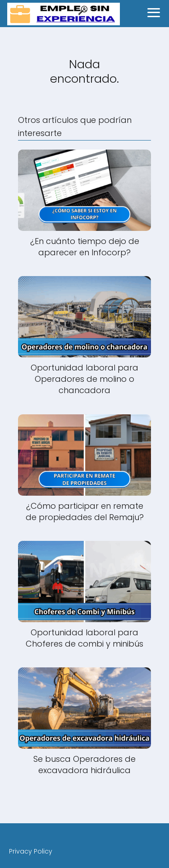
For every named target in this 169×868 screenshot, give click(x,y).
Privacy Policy (31, 851)
